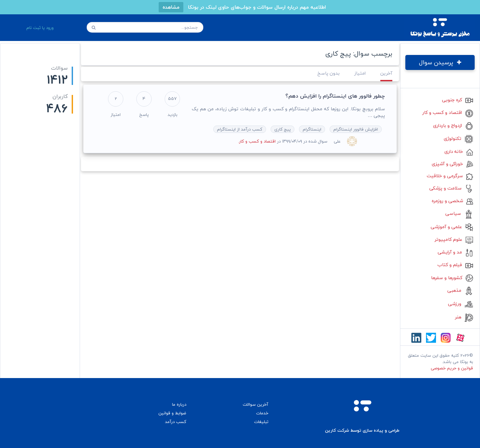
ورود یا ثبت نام (40, 28)
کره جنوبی (457, 100)
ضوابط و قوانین (172, 413)
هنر (464, 317)
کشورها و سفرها (452, 278)
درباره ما (179, 404)
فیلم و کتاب (455, 265)
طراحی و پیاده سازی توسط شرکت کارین (362, 431)
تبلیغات (261, 422)
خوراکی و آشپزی (452, 164)
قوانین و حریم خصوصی (452, 368)
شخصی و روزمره (452, 201)
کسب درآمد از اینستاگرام (240, 129)
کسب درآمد (176, 422)
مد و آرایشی (455, 252)
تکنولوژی (458, 138)
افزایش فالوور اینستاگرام (356, 129)
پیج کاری (282, 129)
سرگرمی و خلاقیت (450, 176)
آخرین (386, 73)
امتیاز (360, 73)
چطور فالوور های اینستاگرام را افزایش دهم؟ (335, 96)
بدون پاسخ (328, 73)
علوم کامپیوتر (454, 239)
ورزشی (460, 304)
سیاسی (459, 213)
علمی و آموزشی (452, 227)
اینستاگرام (312, 129)
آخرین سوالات (255, 404)
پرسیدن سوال (440, 62)
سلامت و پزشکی (451, 188)
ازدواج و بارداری (453, 125)
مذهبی (460, 290)
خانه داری (459, 151)
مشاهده (171, 7)
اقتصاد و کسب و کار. (257, 141)
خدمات (262, 413)
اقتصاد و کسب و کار (448, 112)
